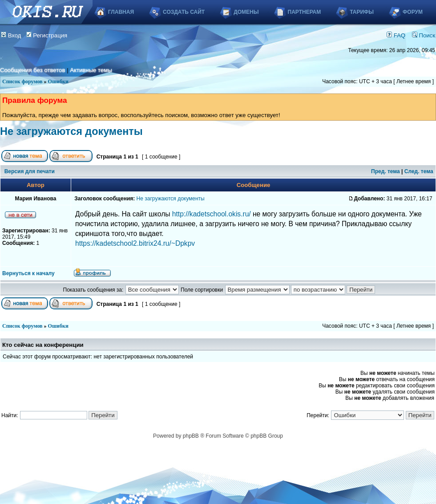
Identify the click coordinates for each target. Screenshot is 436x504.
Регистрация (47, 35)
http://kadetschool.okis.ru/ (212, 214)
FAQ (396, 35)
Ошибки (58, 81)
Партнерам (305, 12)
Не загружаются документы (71, 131)
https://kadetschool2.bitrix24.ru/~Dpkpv (135, 243)
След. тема (419, 171)
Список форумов (22, 81)
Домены (246, 12)
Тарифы (362, 12)
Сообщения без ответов (32, 70)
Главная (121, 12)
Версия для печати (30, 171)
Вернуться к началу (28, 273)
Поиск (424, 35)
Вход (11, 35)
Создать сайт (184, 12)
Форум (413, 12)
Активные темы (91, 70)
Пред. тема (386, 171)
